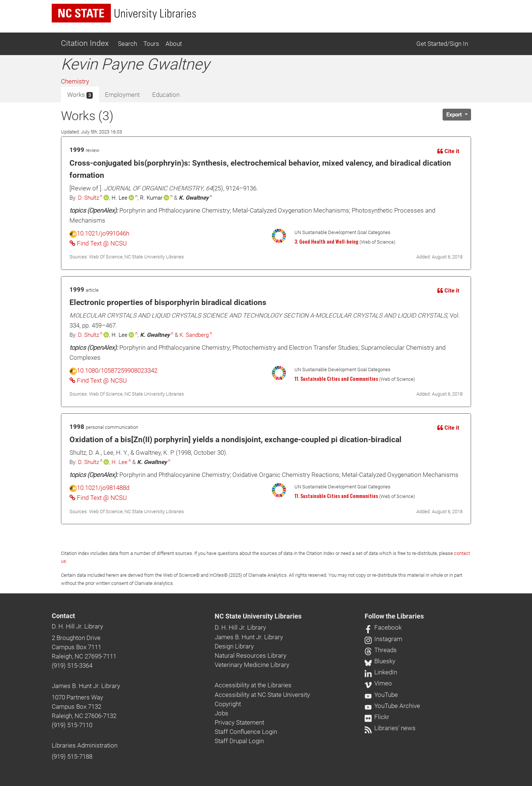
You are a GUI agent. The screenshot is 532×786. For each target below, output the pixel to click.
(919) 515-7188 (72, 756)
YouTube (381, 695)
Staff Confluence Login (246, 732)
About (174, 44)
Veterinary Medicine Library (252, 665)
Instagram (383, 639)
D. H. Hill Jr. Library (77, 626)
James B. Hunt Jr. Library (86, 686)
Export (455, 115)
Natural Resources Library (250, 655)
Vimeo (378, 683)
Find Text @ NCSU (98, 243)
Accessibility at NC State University (262, 695)
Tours (151, 44)
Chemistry (75, 81)
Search (127, 44)
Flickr (377, 717)
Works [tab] (80, 95)
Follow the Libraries (394, 616)
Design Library (234, 646)
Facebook (383, 627)
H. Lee (120, 462)
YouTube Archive (392, 706)
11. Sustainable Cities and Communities (336, 379)
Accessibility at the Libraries (253, 685)
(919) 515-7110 (72, 725)
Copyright (228, 704)
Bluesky (380, 661)
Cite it (448, 151)
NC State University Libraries (258, 616)
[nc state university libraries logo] (124, 13)
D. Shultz (88, 198)
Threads (381, 650)
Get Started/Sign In (442, 44)
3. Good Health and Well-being (326, 241)
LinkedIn (381, 672)
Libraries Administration (85, 745)
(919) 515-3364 (72, 665)
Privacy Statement (239, 722)
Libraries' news (390, 728)
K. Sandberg (194, 335)
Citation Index (85, 43)
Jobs (221, 713)
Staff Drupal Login (239, 741)
